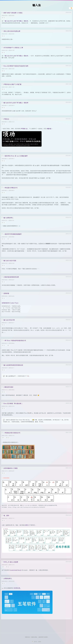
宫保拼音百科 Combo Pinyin (10, 303)
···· (71, 26)
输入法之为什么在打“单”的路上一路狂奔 (16, 21)
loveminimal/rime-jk (16, 570)
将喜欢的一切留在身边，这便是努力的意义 (36, 637)
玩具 (8, 239)
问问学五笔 (17, 588)
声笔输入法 (24, 129)
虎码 (26, 525)
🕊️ (33, 642)
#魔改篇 (49, 129)
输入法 (3, 18)
